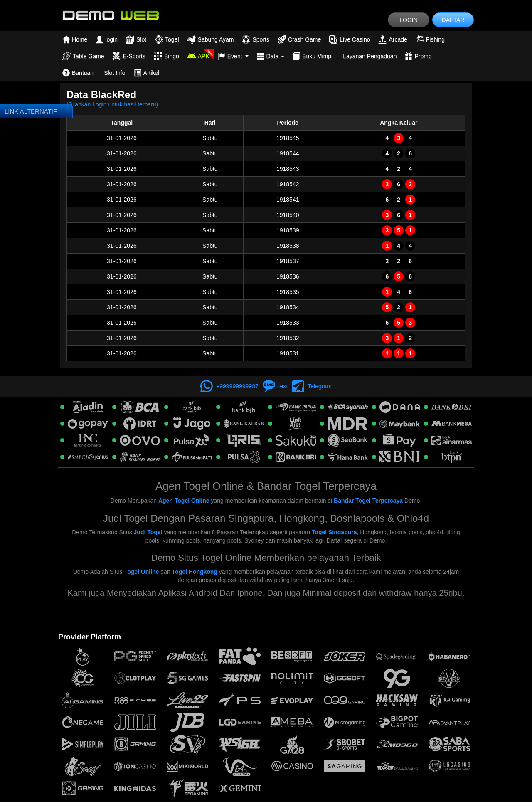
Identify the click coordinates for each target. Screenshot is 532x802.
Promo (418, 56)
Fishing (430, 39)
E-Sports (129, 56)
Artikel (147, 73)
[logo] (110, 15)
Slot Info (115, 73)
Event (233, 56)
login (107, 39)
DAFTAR (453, 20)
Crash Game (299, 39)
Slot (136, 39)
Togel (167, 39)
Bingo (166, 56)
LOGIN (409, 20)
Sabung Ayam (211, 39)
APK (198, 56)
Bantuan (78, 73)
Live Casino (350, 39)
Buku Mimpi (313, 56)
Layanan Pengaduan (370, 56)
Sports (255, 39)
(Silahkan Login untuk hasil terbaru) (112, 104)
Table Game (83, 56)
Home (75, 39)
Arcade (393, 39)
